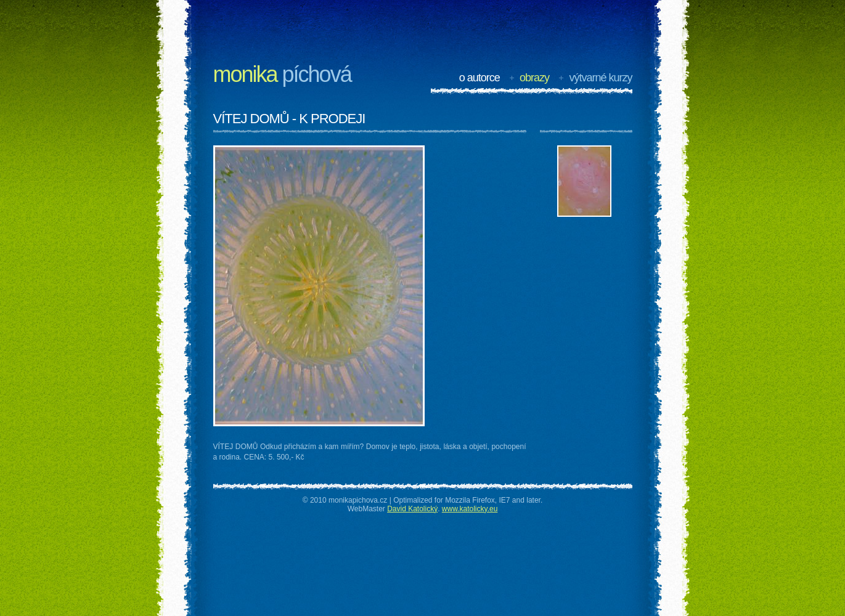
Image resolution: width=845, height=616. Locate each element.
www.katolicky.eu (470, 509)
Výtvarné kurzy (600, 78)
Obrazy (534, 78)
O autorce (480, 78)
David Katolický (412, 509)
